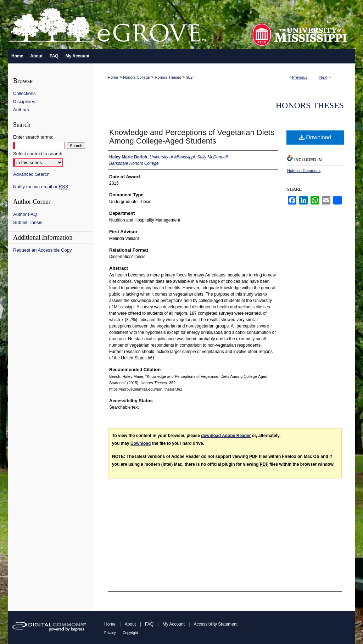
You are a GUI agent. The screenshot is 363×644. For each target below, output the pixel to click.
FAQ (149, 624)
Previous (300, 77)
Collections (24, 93)
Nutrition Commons (304, 170)
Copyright (130, 633)
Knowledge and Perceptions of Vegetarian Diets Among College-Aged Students (192, 137)
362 (189, 77)
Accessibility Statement (216, 624)
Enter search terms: (33, 137)
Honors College (136, 77)
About (130, 624)
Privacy (110, 633)
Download (315, 137)
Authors (21, 110)
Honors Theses (168, 77)
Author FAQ (25, 214)
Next (323, 77)
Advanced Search (31, 174)
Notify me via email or (41, 187)
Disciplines (24, 102)
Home (113, 77)
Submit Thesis (28, 222)
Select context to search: (38, 154)
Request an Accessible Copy (42, 250)
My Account (174, 624)
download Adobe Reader (226, 436)
